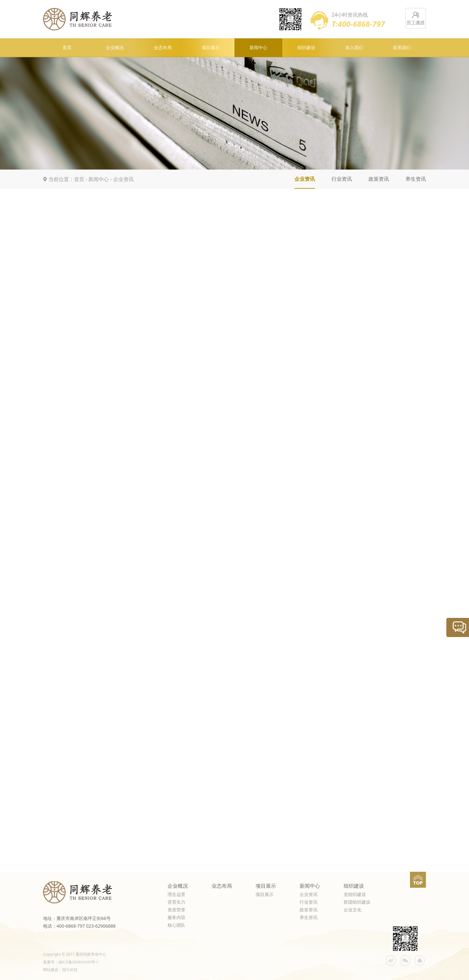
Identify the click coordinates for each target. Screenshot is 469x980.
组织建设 (306, 48)
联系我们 (402, 48)
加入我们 (354, 48)
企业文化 (353, 910)
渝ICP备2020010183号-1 (78, 962)
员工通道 (416, 18)
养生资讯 (416, 179)
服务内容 (176, 918)
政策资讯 (379, 179)
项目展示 (211, 48)
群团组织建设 (357, 902)
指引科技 (70, 970)
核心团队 (176, 925)
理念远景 (176, 895)
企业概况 (115, 48)
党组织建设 (355, 895)
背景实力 (176, 902)
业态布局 (163, 48)
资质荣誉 (176, 910)
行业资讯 (342, 179)
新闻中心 (258, 48)
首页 (67, 48)
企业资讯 (123, 179)
